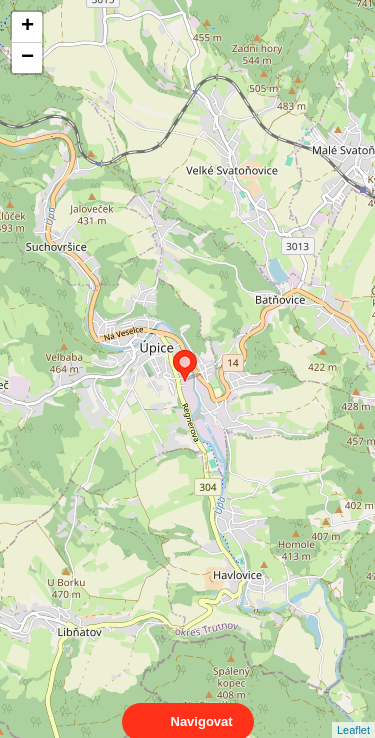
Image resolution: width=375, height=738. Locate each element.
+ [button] (27, 27)
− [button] (27, 58)
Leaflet (353, 712)
